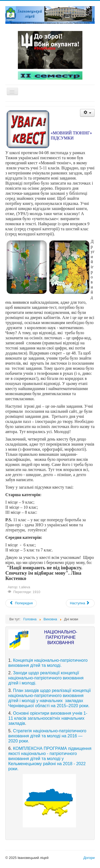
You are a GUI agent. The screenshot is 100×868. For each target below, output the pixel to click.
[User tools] (87, 113)
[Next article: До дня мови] (80, 603)
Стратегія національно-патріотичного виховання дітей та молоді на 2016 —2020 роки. (47, 736)
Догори (89, 858)
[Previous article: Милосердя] (21, 603)
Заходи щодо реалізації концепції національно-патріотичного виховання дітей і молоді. (46, 678)
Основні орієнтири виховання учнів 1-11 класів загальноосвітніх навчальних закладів (48, 718)
